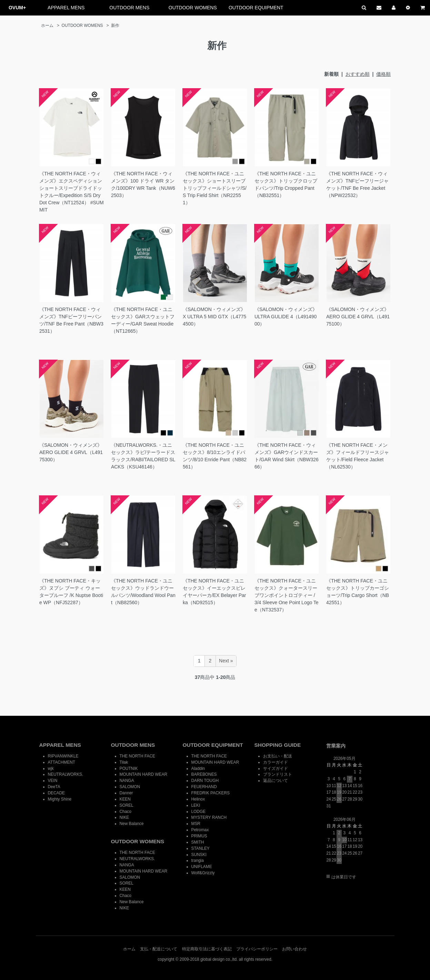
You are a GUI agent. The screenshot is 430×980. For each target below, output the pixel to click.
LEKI (196, 805)
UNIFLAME (202, 867)
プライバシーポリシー (257, 949)
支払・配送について (159, 949)
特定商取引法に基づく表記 (207, 949)
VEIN (53, 781)
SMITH (198, 842)
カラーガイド (276, 762)
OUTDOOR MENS (129, 8)
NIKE (124, 817)
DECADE (57, 793)
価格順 (383, 74)
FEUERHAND (204, 787)
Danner (126, 793)
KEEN (125, 799)
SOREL (127, 805)
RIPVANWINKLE (63, 756)
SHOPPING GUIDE (278, 745)
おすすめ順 (358, 74)
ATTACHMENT (62, 762)
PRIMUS (199, 836)
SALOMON (130, 787)
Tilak (124, 762)
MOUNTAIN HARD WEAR (144, 774)
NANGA (127, 781)
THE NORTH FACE (138, 756)
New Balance (132, 824)
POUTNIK (129, 768)
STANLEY (201, 848)
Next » (226, 661)
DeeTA (54, 787)
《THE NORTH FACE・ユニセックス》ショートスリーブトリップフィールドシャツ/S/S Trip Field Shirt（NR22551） (215, 188)
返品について (276, 781)
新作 (115, 25)
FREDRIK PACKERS (211, 793)
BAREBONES (204, 774)
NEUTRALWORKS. (66, 774)
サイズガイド (276, 768)
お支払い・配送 (278, 756)
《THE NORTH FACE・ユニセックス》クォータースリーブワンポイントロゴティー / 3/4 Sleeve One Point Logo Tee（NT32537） (287, 595)
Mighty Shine (60, 799)
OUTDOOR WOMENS (193, 8)
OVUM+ (17, 8)
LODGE (199, 812)
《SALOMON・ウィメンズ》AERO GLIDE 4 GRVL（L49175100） (358, 317)
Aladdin (198, 768)
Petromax (200, 830)
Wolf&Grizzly (203, 873)
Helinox (198, 799)
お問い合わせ (294, 949)
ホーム (47, 25)
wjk (51, 768)
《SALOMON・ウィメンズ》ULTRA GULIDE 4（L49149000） (286, 317)
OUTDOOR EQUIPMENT (256, 8)
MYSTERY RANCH (209, 817)
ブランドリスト (278, 774)
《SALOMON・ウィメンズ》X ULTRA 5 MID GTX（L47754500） (214, 317)
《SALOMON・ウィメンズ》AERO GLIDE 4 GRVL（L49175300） (71, 452)
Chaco (126, 812)
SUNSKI (199, 855)
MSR (196, 824)
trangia (198, 860)
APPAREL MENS (66, 8)
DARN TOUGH (205, 781)
